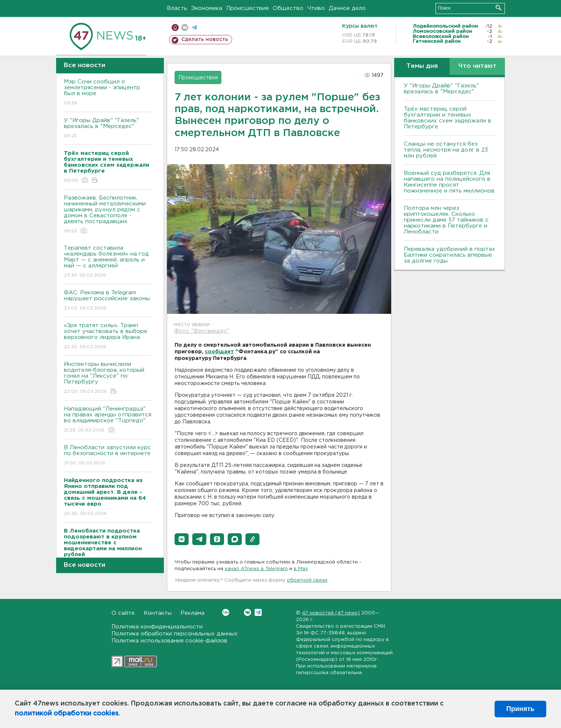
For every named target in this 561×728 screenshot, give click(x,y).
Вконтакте (226, 612)
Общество (288, 8)
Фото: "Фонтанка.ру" (202, 331)
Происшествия (247, 8)
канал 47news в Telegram (256, 569)
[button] (182, 539)
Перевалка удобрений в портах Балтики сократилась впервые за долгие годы (450, 255)
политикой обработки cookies (67, 714)
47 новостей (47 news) (331, 613)
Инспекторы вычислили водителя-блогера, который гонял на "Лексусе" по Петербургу (108, 378)
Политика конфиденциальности (157, 627)
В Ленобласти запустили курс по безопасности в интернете (108, 456)
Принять (520, 709)
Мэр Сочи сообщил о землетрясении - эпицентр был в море (108, 93)
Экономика (207, 8)
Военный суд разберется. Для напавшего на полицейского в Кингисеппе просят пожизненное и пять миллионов (449, 182)
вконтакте (185, 27)
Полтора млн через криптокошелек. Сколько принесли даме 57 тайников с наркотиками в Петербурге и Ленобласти (446, 220)
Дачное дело (347, 8)
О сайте (123, 613)
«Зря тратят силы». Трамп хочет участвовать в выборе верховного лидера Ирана (108, 337)
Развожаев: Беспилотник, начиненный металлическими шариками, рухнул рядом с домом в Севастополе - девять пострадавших (108, 215)
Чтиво (316, 8)
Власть (177, 8)
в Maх (301, 569)
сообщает (219, 352)
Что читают (477, 66)
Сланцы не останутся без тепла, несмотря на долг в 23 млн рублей (446, 150)
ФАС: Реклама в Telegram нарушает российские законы (108, 301)
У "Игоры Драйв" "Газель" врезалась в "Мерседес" (108, 129)
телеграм (194, 27)
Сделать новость (205, 39)
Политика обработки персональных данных (175, 634)
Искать (498, 8)
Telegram (258, 612)
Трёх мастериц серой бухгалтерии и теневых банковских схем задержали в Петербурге (448, 118)
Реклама (192, 613)
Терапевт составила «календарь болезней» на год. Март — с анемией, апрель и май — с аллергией (108, 262)
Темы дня (422, 66)
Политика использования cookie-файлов (169, 641)
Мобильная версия (175, 27)
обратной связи (307, 580)
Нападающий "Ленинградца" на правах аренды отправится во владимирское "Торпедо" (108, 420)
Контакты (158, 613)
